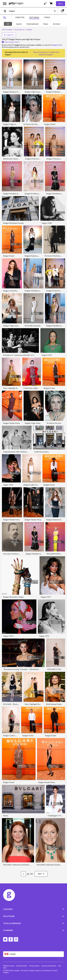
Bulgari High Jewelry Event (36, 92)
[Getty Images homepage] (16, 4)
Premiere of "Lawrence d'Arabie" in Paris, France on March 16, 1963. (31, 355)
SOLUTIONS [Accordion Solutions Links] (34, 916)
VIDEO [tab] (47, 17)
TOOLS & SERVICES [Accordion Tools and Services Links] (34, 923)
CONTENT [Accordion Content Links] (34, 909)
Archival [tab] (56, 24)
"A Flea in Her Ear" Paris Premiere (37, 124)
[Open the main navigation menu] (5, 4)
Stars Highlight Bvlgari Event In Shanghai (41, 704)
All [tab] (8, 24)
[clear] (56, 11)
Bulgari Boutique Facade (13, 223)
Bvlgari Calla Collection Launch (36, 485)
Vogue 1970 (47, 355)
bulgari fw (9, 35)
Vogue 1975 (44, 636)
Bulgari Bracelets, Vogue (13, 597)
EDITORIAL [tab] (34, 17)
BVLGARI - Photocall (12, 704)
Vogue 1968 (47, 223)
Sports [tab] (19, 24)
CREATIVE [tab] (20, 17)
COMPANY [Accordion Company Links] (34, 930)
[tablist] (33, 18)
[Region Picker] (34, 954)
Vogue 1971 (8, 485)
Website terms (9, 966)
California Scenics (42, 452)
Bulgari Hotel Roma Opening (15, 291)
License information (49, 966)
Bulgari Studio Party (11, 423)
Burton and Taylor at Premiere (16, 159)
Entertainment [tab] (33, 24)
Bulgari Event (50, 124)
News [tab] (46, 24)
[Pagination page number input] (23, 874)
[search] (6, 11)
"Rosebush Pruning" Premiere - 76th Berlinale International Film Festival (33, 669)
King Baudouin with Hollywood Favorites (20, 452)
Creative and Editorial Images (49, 53)
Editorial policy (22, 966)
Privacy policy (34, 966)
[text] (31, 11)
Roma (6, 816)
